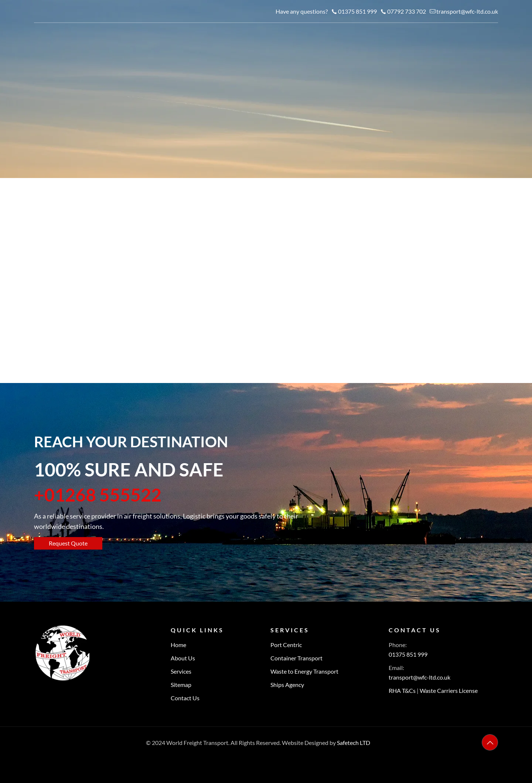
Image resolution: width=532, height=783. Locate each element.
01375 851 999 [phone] (357, 11)
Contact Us (185, 698)
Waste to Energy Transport (304, 671)
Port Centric (286, 645)
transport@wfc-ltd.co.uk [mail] (467, 11)
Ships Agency (287, 685)
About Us (183, 658)
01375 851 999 (408, 654)
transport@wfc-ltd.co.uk (420, 677)
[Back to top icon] (490, 742)
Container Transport (296, 658)
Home (178, 645)
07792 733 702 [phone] (407, 11)
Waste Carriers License (449, 690)
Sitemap (181, 685)
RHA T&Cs (402, 690)
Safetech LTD (354, 743)
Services (181, 671)
